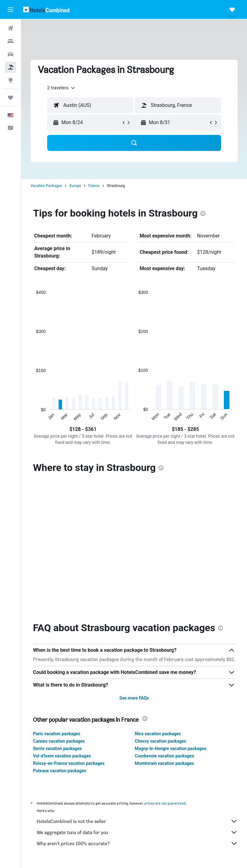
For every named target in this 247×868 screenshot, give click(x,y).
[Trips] (10, 98)
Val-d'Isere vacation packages (62, 623)
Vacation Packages (46, 186)
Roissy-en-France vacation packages (69, 630)
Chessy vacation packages (161, 608)
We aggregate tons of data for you (137, 699)
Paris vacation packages (57, 601)
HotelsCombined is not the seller (137, 688)
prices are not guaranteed (165, 670)
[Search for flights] (10, 28)
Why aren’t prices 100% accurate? (137, 710)
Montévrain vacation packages (164, 630)
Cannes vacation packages (59, 608)
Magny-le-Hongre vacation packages (171, 615)
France (94, 186)
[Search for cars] (10, 54)
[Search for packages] (10, 67)
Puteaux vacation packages (60, 638)
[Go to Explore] (10, 80)
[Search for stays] (10, 41)
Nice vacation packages (158, 601)
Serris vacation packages (57, 615)
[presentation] (203, 213)
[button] (10, 10)
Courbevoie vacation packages (164, 623)
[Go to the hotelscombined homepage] (46, 9)
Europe (75, 186)
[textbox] (90, 105)
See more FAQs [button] (134, 565)
